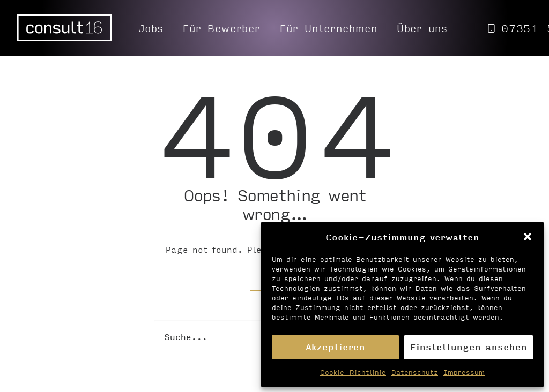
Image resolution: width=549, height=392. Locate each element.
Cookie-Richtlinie (353, 372)
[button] (528, 237)
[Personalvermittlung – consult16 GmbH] (64, 28)
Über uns (422, 28)
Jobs (151, 28)
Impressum (464, 372)
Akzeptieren (335, 347)
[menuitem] (151, 28)
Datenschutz (415, 372)
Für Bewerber (222, 28)
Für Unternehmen (329, 28)
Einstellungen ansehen (469, 347)
